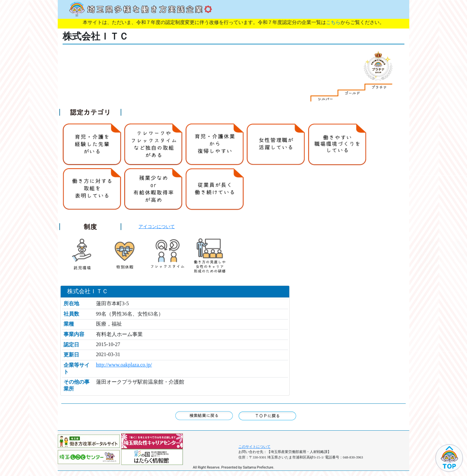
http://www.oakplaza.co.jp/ (124, 365)
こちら (333, 22)
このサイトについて (254, 447)
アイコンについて (157, 226)
